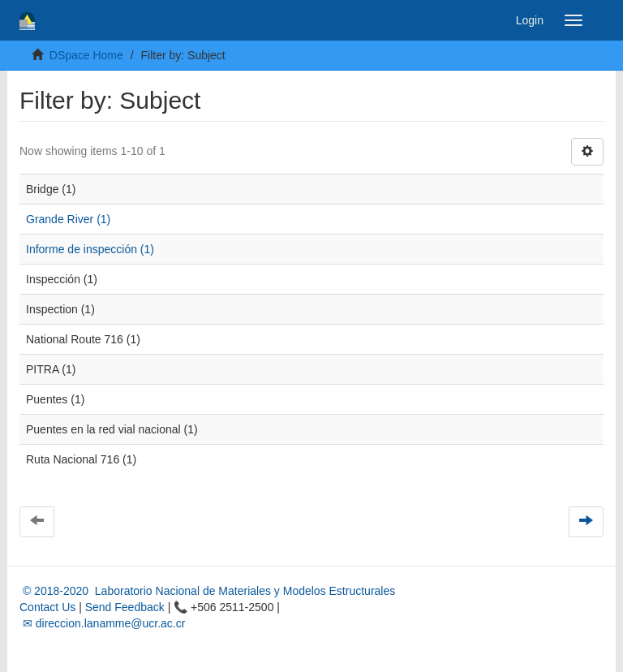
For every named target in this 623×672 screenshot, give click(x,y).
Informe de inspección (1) (90, 249)
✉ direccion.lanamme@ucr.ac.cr (102, 623)
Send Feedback (125, 607)
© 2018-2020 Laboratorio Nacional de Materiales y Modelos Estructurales (207, 591)
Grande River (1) (68, 219)
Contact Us (47, 607)
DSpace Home (86, 55)
